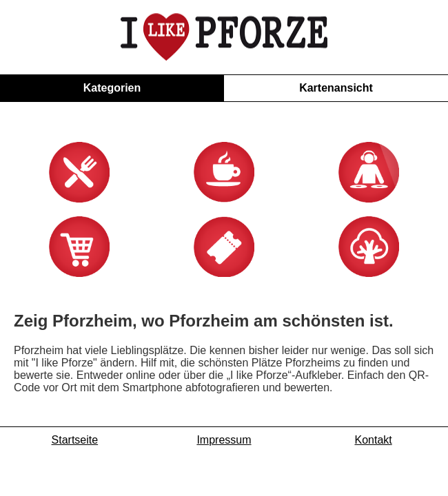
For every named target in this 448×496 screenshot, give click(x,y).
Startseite (75, 483)
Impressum (224, 483)
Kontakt (374, 483)
